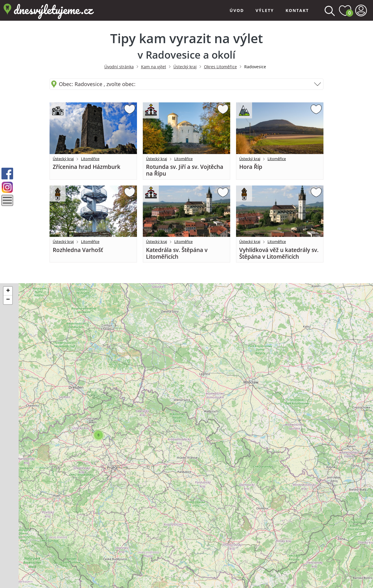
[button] (98, 435)
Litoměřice (90, 159)
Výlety (265, 10)
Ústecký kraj (185, 67)
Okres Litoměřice (220, 67)
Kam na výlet (154, 67)
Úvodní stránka (119, 67)
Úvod (237, 10)
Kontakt (297, 10)
